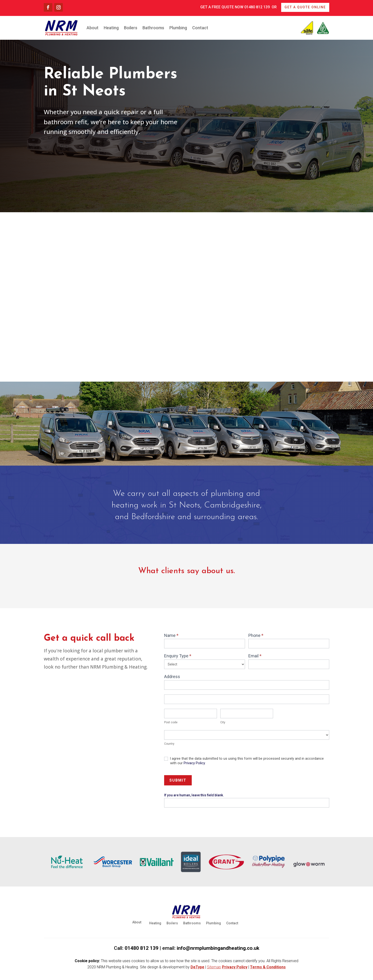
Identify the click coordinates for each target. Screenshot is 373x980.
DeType (197, 967)
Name (171, 635)
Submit (178, 780)
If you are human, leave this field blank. (194, 795)
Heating (111, 28)
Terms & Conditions (268, 967)
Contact (200, 28)
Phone (256, 635)
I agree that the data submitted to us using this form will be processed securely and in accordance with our (244, 761)
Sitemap (214, 967)
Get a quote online (305, 7)
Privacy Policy (194, 763)
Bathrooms (153, 28)
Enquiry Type (178, 656)
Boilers (131, 28)
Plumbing (178, 28)
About (93, 28)
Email (255, 656)
